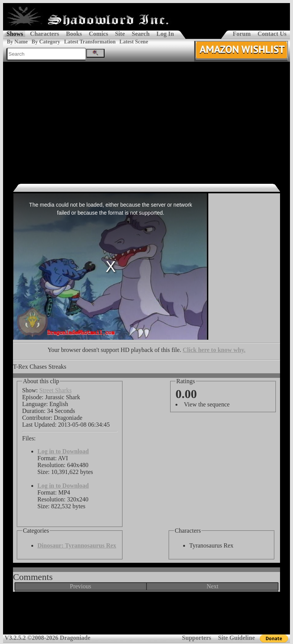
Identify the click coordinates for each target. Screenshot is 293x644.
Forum (242, 34)
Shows (15, 34)
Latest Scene (134, 42)
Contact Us (272, 34)
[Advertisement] (146, 119)
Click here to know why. (214, 350)
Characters (45, 34)
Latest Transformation (90, 42)
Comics (99, 34)
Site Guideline (237, 638)
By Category (46, 42)
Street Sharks (56, 390)
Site (120, 34)
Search (141, 34)
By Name (17, 42)
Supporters (196, 638)
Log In (165, 34)
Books (74, 34)
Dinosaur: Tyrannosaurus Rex (77, 545)
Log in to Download (63, 451)
